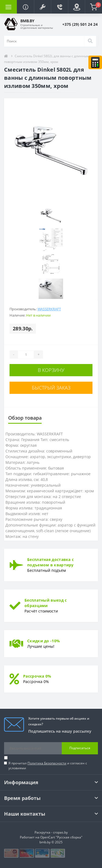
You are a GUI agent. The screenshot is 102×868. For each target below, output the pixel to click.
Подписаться (80, 748)
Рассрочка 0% (37, 676)
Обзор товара (25, 418)
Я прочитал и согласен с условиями (48, 766)
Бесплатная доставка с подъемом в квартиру (50, 562)
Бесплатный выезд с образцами (46, 603)
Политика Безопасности (47, 763)
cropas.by (60, 832)
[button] (42, 7)
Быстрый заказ (51, 388)
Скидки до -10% (44, 641)
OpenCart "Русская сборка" (61, 837)
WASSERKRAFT (49, 309)
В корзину (51, 370)
